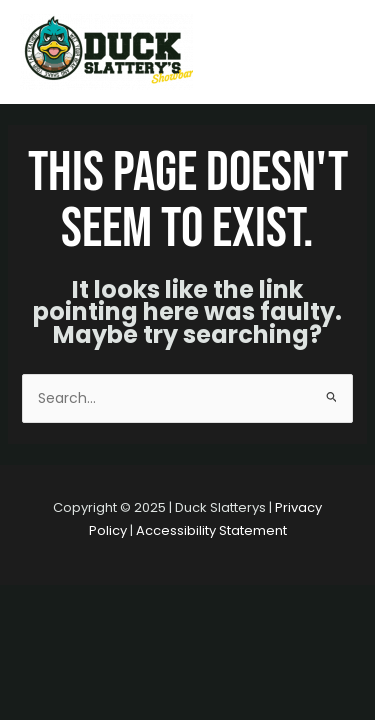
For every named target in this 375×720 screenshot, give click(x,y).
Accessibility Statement (211, 530)
